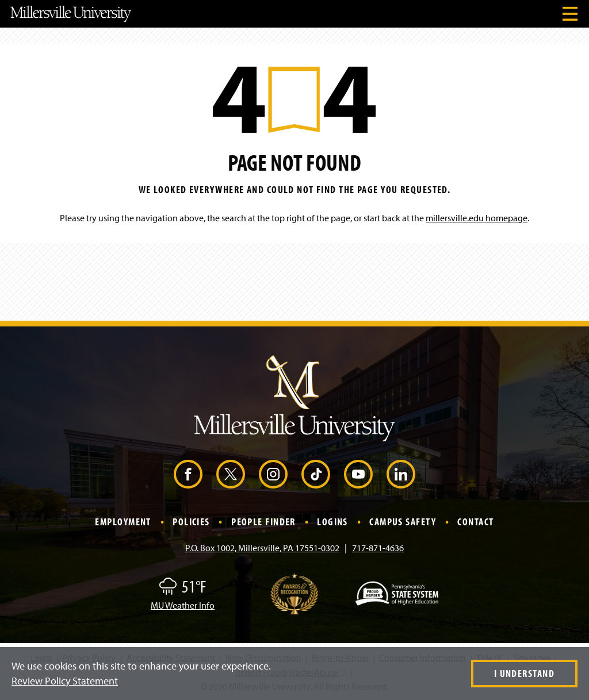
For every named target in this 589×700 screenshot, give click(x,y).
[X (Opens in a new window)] (231, 474)
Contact (475, 522)
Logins (332, 522)
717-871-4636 (378, 548)
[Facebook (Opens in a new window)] (188, 474)
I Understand (524, 673)
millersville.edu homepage (477, 218)
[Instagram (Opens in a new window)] (273, 474)
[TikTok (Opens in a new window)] (316, 474)
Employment (123, 522)
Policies (191, 522)
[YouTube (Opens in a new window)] (358, 474)
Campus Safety (403, 522)
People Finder (263, 522)
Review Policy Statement (65, 681)
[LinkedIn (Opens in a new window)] (401, 474)
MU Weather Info (183, 605)
